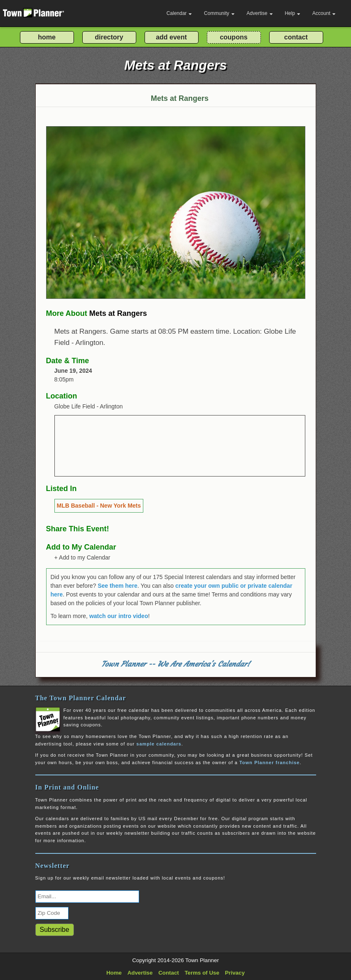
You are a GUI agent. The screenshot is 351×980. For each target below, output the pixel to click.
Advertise (260, 13)
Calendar (179, 13)
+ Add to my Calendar (82, 557)
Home (114, 973)
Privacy (235, 973)
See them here (118, 586)
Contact (169, 973)
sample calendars (159, 744)
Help (292, 13)
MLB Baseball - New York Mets (99, 506)
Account (324, 13)
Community (219, 13)
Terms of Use (202, 973)
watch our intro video (119, 616)
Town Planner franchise (269, 762)
